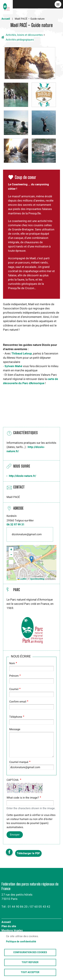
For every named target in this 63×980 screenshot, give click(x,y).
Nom (12, 663)
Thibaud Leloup (22, 354)
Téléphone (16, 717)
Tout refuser (30, 962)
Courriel (14, 689)
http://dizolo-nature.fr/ (23, 476)
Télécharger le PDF (28, 853)
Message (15, 729)
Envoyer (15, 835)
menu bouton (58, 4)
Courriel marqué (19, 762)
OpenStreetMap (37, 579)
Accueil (6, 19)
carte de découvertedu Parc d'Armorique (30, 381)
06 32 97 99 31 (15, 525)
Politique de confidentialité (21, 942)
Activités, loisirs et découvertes (24, 35)
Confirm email (18, 702)
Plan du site (9, 926)
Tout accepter (30, 972)
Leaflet (22, 579)
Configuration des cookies (30, 952)
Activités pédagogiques (20, 40)
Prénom (14, 676)
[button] (30, 63)
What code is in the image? (23, 798)
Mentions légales (12, 931)
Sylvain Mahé (13, 366)
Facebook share (9, 852)
